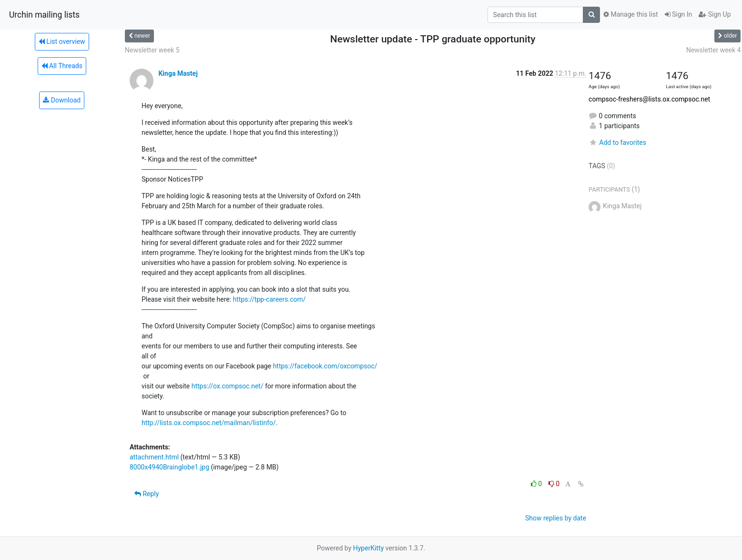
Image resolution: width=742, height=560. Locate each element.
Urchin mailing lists (44, 15)
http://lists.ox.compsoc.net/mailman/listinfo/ (209, 423)
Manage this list (630, 14)
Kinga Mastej (178, 73)
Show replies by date (556, 518)
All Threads (62, 66)
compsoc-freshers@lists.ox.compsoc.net (649, 99)
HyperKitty (369, 548)
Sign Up (715, 14)
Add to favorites (617, 143)
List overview (62, 41)
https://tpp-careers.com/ (269, 299)
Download (62, 100)
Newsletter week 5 (152, 50)
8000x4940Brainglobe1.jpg (169, 467)
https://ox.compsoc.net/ (228, 386)
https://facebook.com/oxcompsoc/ (325, 366)
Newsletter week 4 (714, 50)
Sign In (679, 14)
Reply (147, 494)
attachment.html (154, 457)
